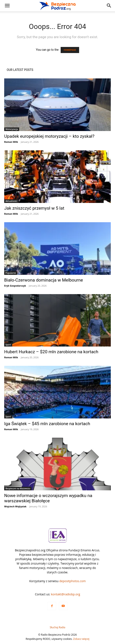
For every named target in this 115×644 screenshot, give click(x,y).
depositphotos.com (73, 581)
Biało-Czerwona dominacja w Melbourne (44, 280)
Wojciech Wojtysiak (15, 506)
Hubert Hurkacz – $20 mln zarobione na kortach (51, 352)
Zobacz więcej (81, 639)
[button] (7, 6)
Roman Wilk (11, 142)
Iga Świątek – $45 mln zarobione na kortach (47, 424)
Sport (8, 345)
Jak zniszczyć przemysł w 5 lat (34, 208)
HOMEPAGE (70, 50)
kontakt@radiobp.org (66, 594)
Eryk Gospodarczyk (15, 286)
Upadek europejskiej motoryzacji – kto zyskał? (49, 136)
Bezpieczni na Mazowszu (18, 488)
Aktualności (11, 201)
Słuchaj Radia (57, 627)
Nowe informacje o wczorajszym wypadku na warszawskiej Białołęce (48, 498)
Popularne (11, 273)
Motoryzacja (12, 129)
